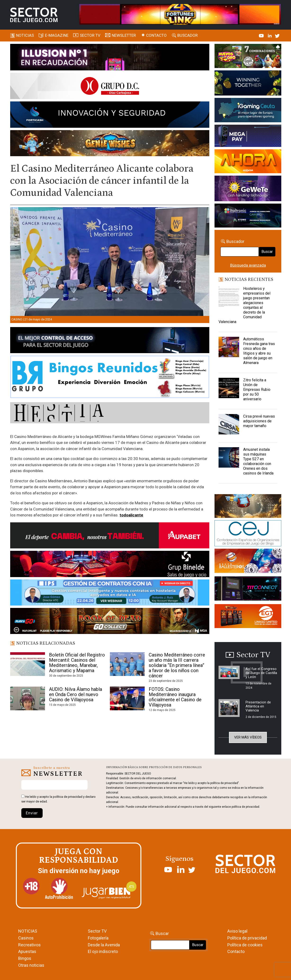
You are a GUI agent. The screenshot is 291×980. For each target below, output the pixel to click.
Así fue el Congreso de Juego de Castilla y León (261, 673)
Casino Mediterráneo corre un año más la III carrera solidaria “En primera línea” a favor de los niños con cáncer (177, 665)
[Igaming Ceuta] (248, 111)
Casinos (26, 938)
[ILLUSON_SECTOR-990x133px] (110, 58)
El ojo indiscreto (103, 951)
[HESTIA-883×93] (110, 414)
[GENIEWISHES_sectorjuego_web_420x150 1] (248, 507)
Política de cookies (245, 945)
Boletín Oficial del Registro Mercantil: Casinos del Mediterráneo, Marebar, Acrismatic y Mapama (77, 663)
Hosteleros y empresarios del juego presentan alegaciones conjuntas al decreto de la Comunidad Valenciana (244, 305)
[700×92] (110, 622)
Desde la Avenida (104, 945)
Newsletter (124, 35)
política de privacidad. (246, 807)
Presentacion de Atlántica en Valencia (258, 706)
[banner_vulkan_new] (110, 341)
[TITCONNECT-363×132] (248, 589)
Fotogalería (98, 938)
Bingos (25, 958)
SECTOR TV (90, 35)
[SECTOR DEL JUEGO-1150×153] (110, 87)
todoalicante (131, 515)
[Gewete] (248, 189)
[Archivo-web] (248, 216)
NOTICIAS (28, 931)
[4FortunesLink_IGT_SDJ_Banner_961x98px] (180, 14)
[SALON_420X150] (248, 162)
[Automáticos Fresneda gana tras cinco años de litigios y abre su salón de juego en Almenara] (229, 349)
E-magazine (57, 35)
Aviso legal (237, 931)
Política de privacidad (247, 938)
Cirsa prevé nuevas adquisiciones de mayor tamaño (259, 421)
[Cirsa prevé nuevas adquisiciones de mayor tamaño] (229, 426)
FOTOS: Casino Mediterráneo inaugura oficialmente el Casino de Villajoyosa (175, 697)
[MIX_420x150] (248, 617)
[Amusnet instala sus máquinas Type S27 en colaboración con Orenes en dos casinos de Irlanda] (229, 459)
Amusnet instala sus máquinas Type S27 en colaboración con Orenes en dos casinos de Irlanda (258, 461)
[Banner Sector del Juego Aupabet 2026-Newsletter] (110, 536)
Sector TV (97, 931)
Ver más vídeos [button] (248, 737)
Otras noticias (31, 965)
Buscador (188, 35)
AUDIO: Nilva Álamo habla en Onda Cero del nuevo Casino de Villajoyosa (76, 694)
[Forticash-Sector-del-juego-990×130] (110, 115)
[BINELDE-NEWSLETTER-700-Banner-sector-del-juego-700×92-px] (110, 565)
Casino (17, 319)
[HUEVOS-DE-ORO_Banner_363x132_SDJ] (248, 57)
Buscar (267, 252)
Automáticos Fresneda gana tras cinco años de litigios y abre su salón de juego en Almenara (259, 351)
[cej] (248, 534)
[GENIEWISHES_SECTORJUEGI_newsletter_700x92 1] (110, 144)
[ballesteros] (248, 562)
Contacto (156, 35)
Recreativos (29, 945)
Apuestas (27, 951)
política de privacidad (68, 797)
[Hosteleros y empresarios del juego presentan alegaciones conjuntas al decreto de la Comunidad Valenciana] (229, 298)
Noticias (25, 35)
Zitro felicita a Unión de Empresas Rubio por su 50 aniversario (257, 390)
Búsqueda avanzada (248, 265)
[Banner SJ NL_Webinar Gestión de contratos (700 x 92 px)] (110, 593)
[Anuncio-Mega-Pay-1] (248, 137)
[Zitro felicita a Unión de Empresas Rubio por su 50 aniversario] (229, 390)
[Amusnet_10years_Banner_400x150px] (248, 84)
